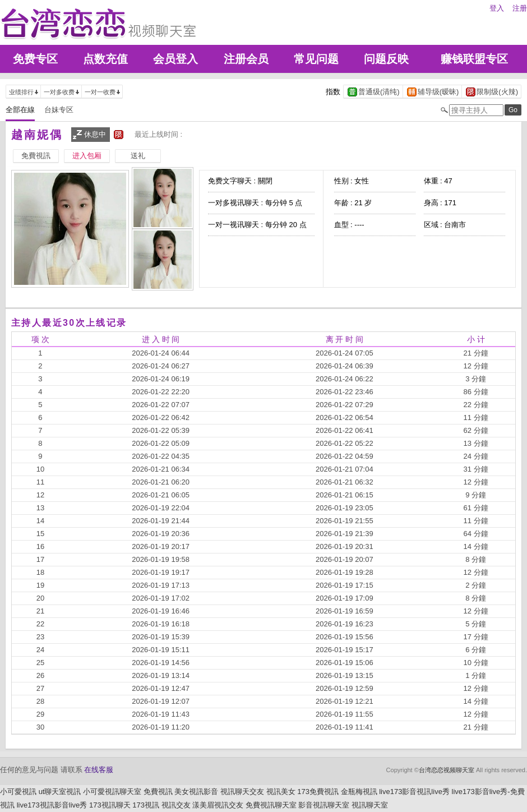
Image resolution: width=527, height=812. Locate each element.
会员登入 (175, 59)
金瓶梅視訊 (359, 792)
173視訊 (146, 805)
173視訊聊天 (110, 805)
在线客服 (99, 770)
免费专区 (35, 59)
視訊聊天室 (370, 805)
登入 (497, 8)
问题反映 (386, 59)
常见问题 (316, 59)
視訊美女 (281, 792)
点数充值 (105, 59)
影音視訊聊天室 (324, 805)
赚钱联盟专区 (474, 59)
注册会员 (246, 59)
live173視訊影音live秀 (52, 805)
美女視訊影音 (196, 792)
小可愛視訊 (18, 792)
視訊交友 (176, 805)
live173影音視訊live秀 (414, 792)
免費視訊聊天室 (271, 805)
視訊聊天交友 (242, 792)
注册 (520, 8)
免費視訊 (158, 792)
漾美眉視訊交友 (218, 805)
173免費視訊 (318, 792)
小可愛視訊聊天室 (112, 792)
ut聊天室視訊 (60, 792)
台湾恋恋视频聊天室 (447, 770)
